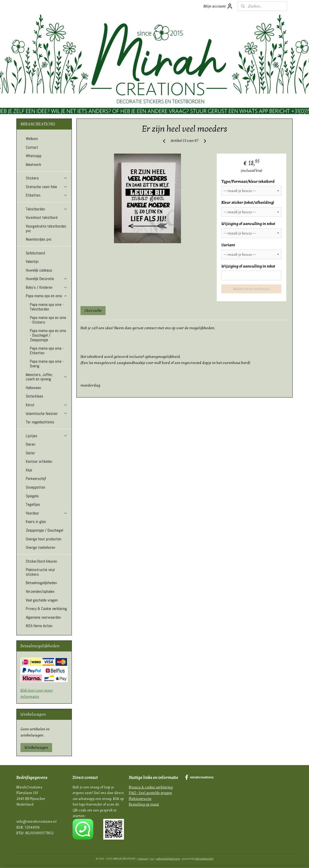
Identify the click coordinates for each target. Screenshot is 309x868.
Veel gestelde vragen (42, 600)
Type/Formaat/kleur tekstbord (248, 181)
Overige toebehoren (41, 547)
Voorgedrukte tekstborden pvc (46, 228)
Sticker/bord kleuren (41, 561)
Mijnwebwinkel (204, 859)
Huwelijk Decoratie (47, 279)
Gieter (30, 453)
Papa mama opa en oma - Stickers (48, 320)
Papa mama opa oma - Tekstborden (47, 307)
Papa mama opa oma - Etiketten (47, 351)
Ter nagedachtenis (40, 422)
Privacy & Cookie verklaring (46, 609)
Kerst (47, 405)
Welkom (32, 139)
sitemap (143, 859)
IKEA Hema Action (39, 626)
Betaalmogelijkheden (41, 583)
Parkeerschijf (36, 479)
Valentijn (32, 261)
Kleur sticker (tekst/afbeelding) (248, 202)
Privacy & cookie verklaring (151, 787)
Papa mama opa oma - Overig (47, 364)
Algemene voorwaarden (43, 617)
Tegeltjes (33, 504)
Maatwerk (33, 164)
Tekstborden (47, 209)
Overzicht (93, 310)
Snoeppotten (36, 487)
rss (152, 859)
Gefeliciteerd (35, 253)
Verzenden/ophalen (40, 591)
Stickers (47, 178)
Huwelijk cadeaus (39, 270)
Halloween (33, 388)
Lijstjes (47, 436)
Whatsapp (34, 156)
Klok (29, 470)
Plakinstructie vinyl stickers (40, 572)
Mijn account (218, 6)
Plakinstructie (140, 799)
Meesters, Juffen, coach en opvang (47, 377)
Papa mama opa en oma (47, 296)
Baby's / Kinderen (47, 287)
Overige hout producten (44, 539)
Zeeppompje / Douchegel (44, 530)
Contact (32, 147)
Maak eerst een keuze (251, 289)
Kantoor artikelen (39, 461)
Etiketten (47, 195)
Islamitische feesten (47, 414)
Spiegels (32, 496)
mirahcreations (199, 777)
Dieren (31, 444)
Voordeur (47, 513)
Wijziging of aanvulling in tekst (248, 224)
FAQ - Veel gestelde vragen (150, 793)
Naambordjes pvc (39, 239)
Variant (228, 245)
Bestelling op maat (144, 804)
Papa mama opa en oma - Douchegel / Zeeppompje (48, 335)
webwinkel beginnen (168, 859)
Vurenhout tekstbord (42, 217)
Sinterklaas (35, 396)
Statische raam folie (47, 187)
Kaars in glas (36, 522)
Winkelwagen (36, 747)
